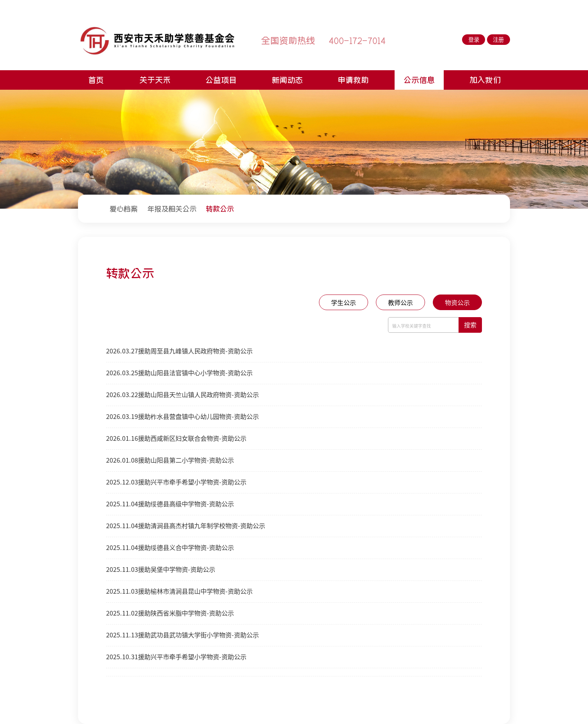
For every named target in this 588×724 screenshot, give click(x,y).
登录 (474, 40)
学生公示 (344, 303)
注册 (498, 40)
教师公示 (400, 303)
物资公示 (457, 303)
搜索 (470, 325)
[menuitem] (124, 208)
